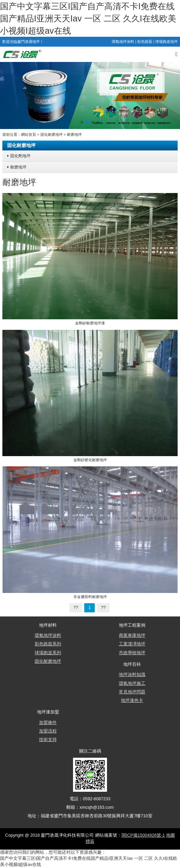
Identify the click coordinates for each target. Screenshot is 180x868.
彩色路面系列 (48, 644)
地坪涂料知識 (132, 675)
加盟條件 (48, 723)
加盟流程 (48, 731)
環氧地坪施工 (132, 684)
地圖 (170, 835)
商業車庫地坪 (132, 636)
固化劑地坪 (20, 156)
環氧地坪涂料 (123, 42)
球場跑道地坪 (166, 42)
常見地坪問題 (132, 692)
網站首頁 (29, 134)
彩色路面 (145, 42)
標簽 (90, 841)
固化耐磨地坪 (52, 134)
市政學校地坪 (132, 653)
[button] (82, 122)
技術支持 (48, 740)
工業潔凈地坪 (132, 644)
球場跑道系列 (48, 653)
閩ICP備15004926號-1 (143, 835)
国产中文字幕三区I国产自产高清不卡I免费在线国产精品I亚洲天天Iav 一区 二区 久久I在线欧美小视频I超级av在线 (88, 18)
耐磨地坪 (74, 134)
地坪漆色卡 (132, 701)
